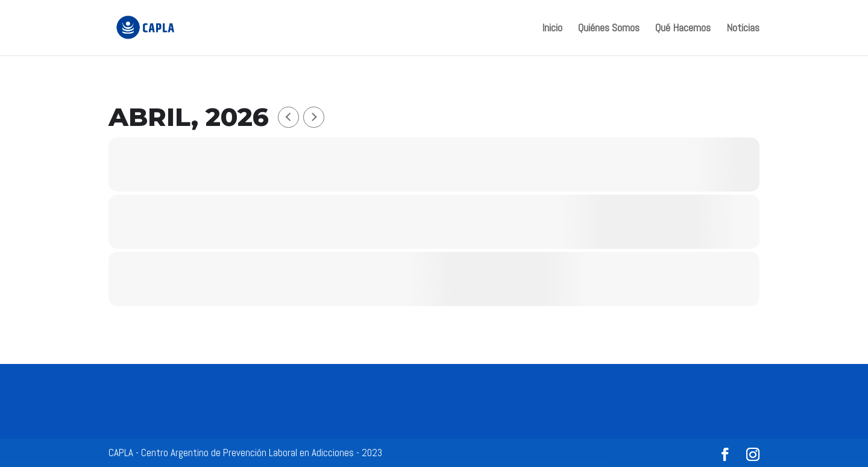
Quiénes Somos (609, 29)
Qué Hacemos (683, 29)
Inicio (552, 29)
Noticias (743, 29)
